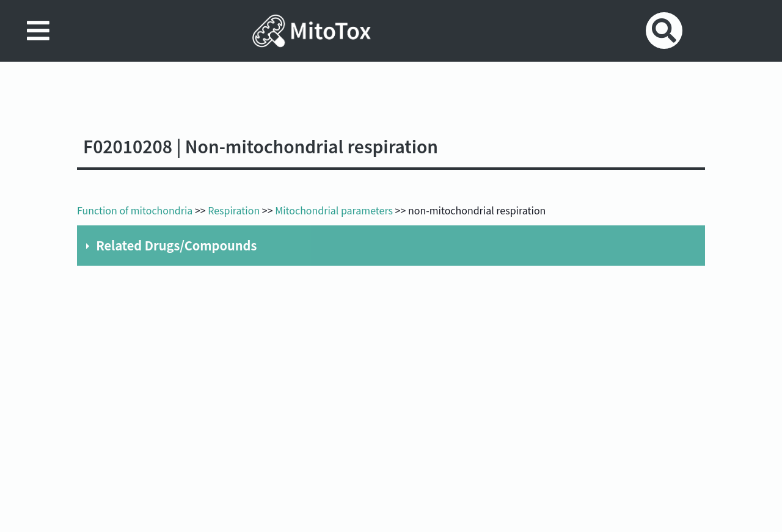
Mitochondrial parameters (334, 210)
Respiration (234, 210)
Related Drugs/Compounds (176, 245)
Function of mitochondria (135, 210)
